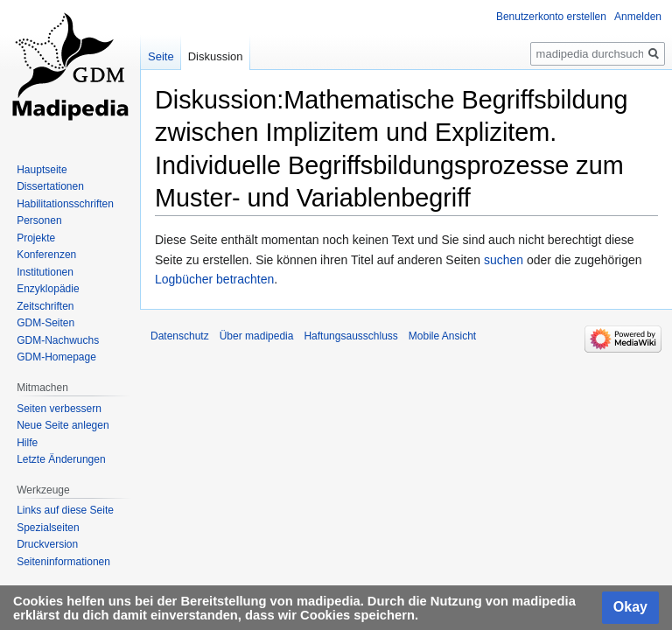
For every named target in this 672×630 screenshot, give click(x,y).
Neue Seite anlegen (63, 425)
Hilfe (27, 443)
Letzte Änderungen (61, 459)
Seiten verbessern (59, 409)
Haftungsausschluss (350, 336)
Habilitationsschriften (65, 204)
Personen (39, 220)
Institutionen (45, 272)
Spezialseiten (48, 528)
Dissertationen (50, 186)
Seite (161, 56)
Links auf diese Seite (65, 510)
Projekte (36, 238)
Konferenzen (46, 255)
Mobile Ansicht (442, 336)
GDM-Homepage (56, 357)
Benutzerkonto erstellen (551, 17)
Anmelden (638, 17)
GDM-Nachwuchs (58, 340)
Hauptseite (42, 170)
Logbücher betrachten (214, 279)
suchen (504, 260)
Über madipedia (257, 336)
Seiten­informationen (63, 562)
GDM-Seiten (45, 323)
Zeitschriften (45, 306)
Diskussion (216, 56)
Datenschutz (180, 336)
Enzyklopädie (48, 289)
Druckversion (47, 544)
